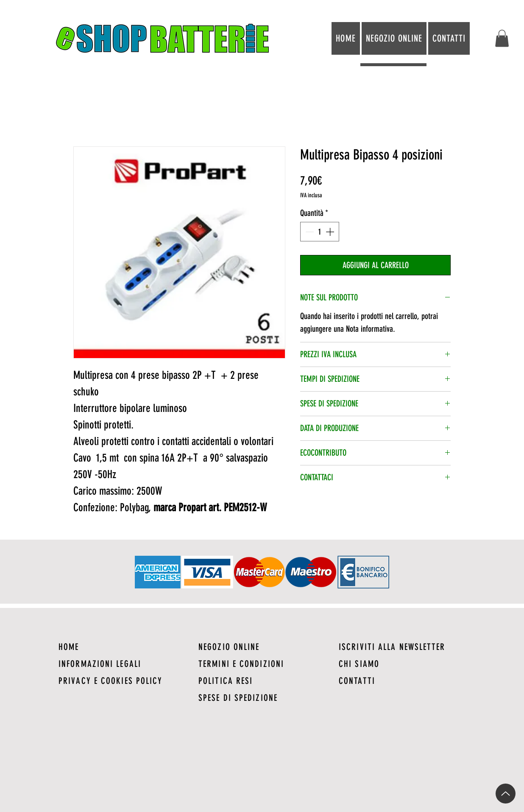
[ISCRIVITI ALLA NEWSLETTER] (402, 647)
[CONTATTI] (402, 680)
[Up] (506, 794)
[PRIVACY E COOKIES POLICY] (122, 680)
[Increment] (331, 232)
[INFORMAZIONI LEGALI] (122, 664)
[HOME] (122, 647)
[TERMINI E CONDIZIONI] (262, 664)
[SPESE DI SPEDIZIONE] (262, 697)
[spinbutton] (320, 232)
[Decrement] (309, 232)
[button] (502, 38)
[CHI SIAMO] (402, 664)
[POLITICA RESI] (262, 680)
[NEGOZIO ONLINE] (262, 647)
